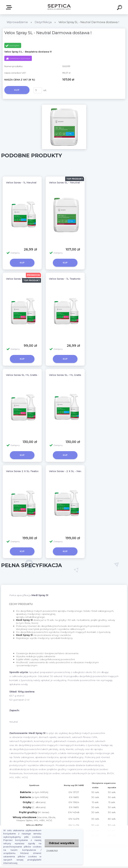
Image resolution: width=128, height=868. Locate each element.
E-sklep (10, 7)
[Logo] (59, 7)
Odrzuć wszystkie (62, 843)
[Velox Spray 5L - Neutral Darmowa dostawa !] (64, 106)
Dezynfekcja (43, 22)
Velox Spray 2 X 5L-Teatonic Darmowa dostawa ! (37, 471)
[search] (120, 8)
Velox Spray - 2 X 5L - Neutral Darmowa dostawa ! (81, 471)
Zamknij (52, 851)
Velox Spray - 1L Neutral (21, 182)
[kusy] (38, 90)
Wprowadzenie (17, 22)
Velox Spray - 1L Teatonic (65, 279)
